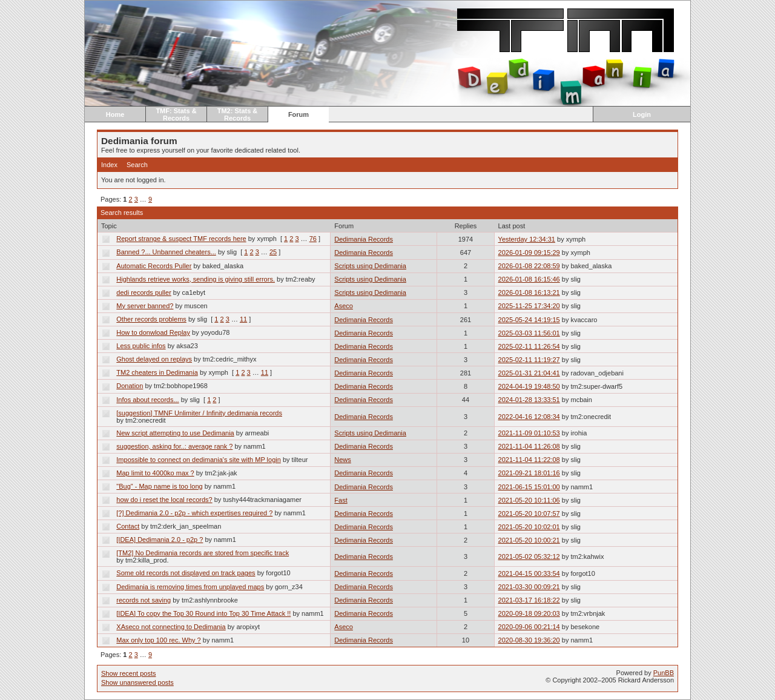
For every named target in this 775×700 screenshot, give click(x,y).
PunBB (664, 673)
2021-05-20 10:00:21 (529, 540)
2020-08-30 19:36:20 (529, 640)
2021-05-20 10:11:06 (529, 500)
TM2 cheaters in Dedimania (157, 372)
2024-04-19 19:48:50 (529, 386)
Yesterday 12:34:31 (527, 239)
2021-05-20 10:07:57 (529, 513)
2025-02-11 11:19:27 (529, 360)
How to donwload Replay (153, 332)
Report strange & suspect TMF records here (181, 239)
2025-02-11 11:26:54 (529, 346)
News (343, 460)
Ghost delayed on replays (154, 359)
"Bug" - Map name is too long (159, 486)
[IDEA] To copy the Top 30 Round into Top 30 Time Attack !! (203, 613)
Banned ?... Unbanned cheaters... (166, 252)
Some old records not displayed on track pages (186, 573)
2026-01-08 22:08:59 (529, 266)
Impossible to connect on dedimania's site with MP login (199, 460)
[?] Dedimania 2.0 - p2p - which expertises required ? (194, 513)
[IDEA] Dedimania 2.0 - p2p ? (160, 540)
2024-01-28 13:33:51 (529, 400)
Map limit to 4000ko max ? (155, 473)
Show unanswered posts (137, 682)
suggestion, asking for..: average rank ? (174, 446)
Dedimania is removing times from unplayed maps (190, 587)
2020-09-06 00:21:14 (529, 627)
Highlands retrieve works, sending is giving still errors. (196, 279)
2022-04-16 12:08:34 (529, 417)
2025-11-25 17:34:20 (529, 306)
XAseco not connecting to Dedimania (171, 627)
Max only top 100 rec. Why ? (158, 640)
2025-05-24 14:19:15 (529, 320)
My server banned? (145, 306)
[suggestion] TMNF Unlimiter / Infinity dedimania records (199, 413)
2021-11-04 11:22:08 (529, 460)
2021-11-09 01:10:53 (529, 433)
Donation (130, 386)
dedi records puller (144, 292)
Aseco (344, 306)
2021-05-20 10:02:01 (529, 527)
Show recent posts (129, 673)
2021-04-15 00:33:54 (529, 573)
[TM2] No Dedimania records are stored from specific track (203, 553)
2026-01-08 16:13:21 (529, 292)
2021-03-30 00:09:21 (529, 587)
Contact (128, 526)
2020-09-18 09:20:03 (529, 613)
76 (313, 239)
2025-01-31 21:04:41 (529, 373)
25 (273, 252)
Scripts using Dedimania (370, 266)
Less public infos (141, 346)
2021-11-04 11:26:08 (529, 446)
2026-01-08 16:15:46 (529, 279)
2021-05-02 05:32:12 (529, 556)
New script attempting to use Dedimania (175, 433)
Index (109, 165)
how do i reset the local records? (164, 500)
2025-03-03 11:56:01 (529, 333)
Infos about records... (147, 400)
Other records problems (151, 319)
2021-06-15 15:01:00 (529, 487)
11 (243, 319)
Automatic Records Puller (154, 266)
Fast (341, 500)
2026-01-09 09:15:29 (529, 253)
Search (137, 165)
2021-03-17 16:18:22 (529, 600)
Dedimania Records (364, 239)
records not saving (143, 600)
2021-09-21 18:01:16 (529, 473)
